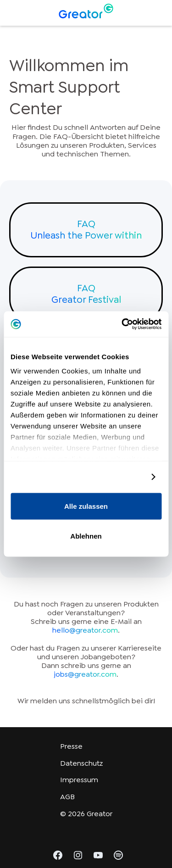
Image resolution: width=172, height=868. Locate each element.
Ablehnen (86, 536)
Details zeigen (119, 477)
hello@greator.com (85, 630)
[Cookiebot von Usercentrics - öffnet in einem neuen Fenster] (122, 324)
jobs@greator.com (85, 674)
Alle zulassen (86, 506)
